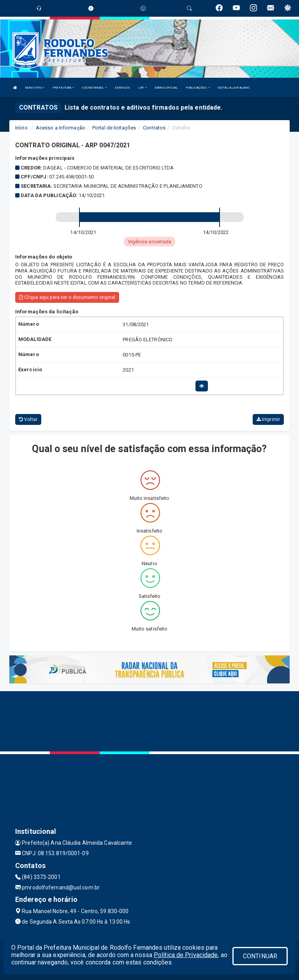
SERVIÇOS (122, 88)
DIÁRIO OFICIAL (166, 88)
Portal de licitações (114, 128)
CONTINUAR (260, 956)
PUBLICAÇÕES (198, 88)
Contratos (154, 128)
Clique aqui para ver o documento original (67, 297)
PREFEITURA (63, 88)
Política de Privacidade (186, 955)
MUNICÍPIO (35, 88)
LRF (143, 88)
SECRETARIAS (94, 88)
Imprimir (268, 419)
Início (21, 128)
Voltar (28, 419)
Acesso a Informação (61, 128)
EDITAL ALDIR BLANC (234, 88)
